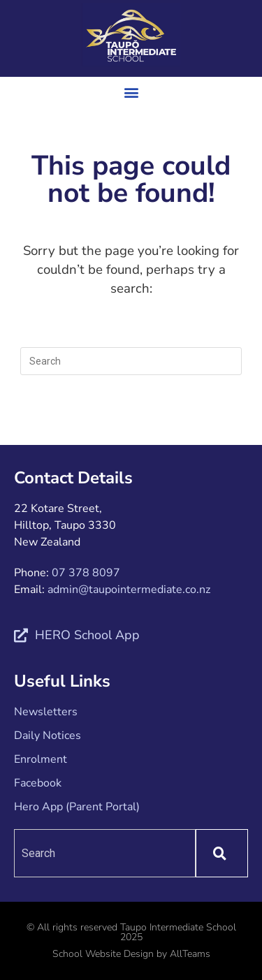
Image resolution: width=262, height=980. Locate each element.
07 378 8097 (86, 573)
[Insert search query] (131, 361)
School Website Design (103, 954)
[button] (131, 92)
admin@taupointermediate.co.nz (129, 590)
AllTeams (190, 954)
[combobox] (105, 853)
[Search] (222, 853)
